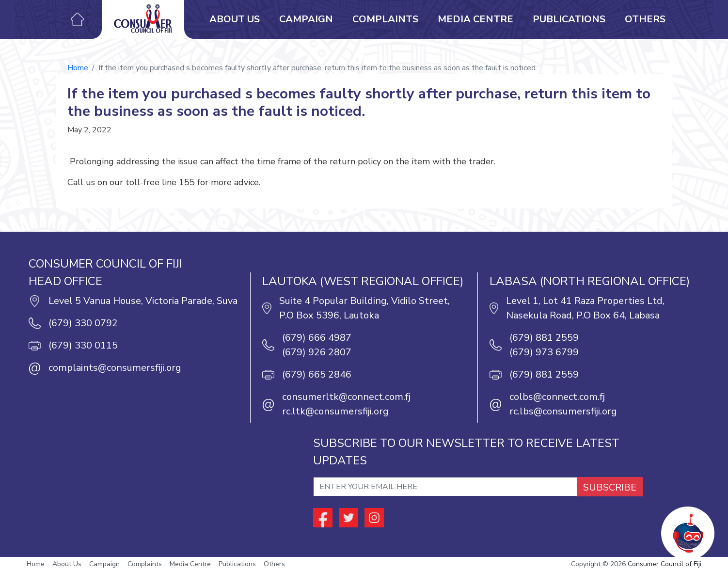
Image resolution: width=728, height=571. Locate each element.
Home (78, 68)
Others (645, 19)
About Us (235, 19)
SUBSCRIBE (610, 487)
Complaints (385, 19)
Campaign (306, 19)
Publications (569, 19)
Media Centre (475, 19)
